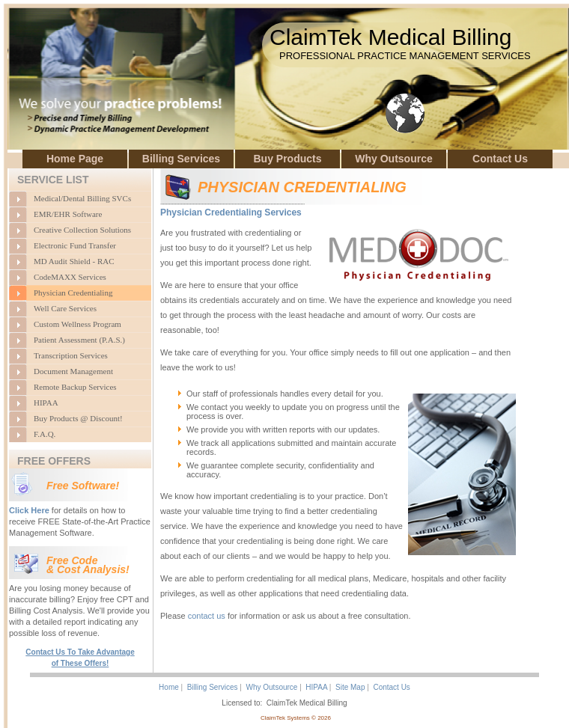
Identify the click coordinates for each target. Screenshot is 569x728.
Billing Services (181, 159)
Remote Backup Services (75, 387)
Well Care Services (65, 308)
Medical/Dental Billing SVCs (82, 198)
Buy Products (287, 159)
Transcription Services (71, 355)
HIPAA (46, 403)
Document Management (73, 371)
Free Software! (83, 486)
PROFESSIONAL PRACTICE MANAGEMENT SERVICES (405, 56)
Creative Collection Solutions (82, 230)
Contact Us (500, 159)
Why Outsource (393, 159)
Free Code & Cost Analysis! (88, 565)
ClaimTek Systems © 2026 (296, 718)
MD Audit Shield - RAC (74, 261)
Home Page (75, 159)
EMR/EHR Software (68, 214)
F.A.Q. (45, 434)
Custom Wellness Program (77, 324)
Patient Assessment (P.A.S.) (79, 340)
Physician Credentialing (73, 293)
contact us (207, 616)
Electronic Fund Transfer (75, 245)
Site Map (350, 687)
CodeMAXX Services (70, 277)
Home (169, 687)
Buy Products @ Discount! (78, 418)
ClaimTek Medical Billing (390, 37)
